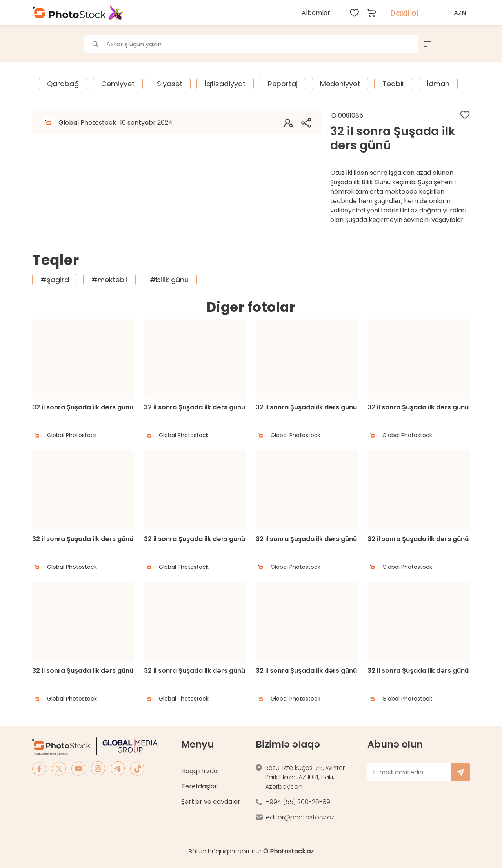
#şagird (55, 280)
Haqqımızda (199, 771)
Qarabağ (63, 84)
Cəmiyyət (118, 84)
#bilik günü (169, 280)
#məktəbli (109, 280)
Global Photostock (115, 123)
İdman (438, 84)
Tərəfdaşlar (199, 786)
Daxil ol (404, 13)
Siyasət (170, 84)
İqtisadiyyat (225, 84)
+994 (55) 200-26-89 (298, 802)
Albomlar (316, 13)
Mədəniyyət (340, 84)
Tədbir (394, 84)
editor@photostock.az (300, 817)
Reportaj (283, 84)
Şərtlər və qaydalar (211, 802)
